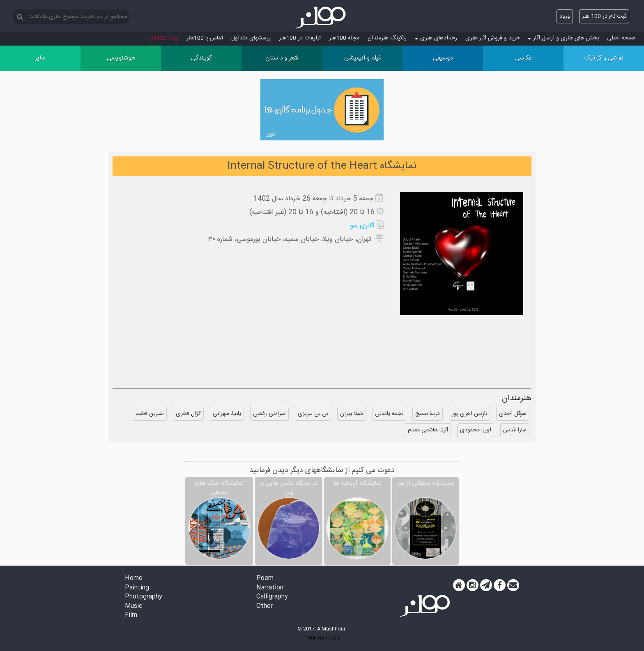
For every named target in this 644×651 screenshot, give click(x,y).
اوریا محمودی (476, 430)
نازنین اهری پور (469, 414)
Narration (270, 588)
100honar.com (322, 638)
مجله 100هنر (344, 38)
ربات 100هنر (164, 38)
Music (133, 606)
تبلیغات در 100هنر (300, 38)
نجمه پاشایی (389, 414)
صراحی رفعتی (269, 414)
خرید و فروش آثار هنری (492, 38)
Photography (144, 597)
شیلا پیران (352, 414)
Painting (137, 588)
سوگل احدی (513, 414)
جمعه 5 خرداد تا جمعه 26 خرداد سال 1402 (313, 199)
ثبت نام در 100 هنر (604, 16)
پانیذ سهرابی (227, 414)
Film (131, 615)
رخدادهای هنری (436, 38)
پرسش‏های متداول (251, 38)
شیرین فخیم (150, 414)
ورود (565, 16)
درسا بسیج (428, 414)
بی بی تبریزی (313, 414)
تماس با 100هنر (205, 38)
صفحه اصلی (621, 38)
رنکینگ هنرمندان (387, 38)
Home (134, 579)
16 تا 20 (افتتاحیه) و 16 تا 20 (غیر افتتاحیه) (312, 212)
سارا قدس (515, 430)
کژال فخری (188, 414)
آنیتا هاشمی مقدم (428, 430)
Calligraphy (272, 597)
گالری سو (362, 226)
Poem (265, 579)
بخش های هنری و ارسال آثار (563, 38)
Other (264, 606)
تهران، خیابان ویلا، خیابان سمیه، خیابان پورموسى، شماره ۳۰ (291, 240)
